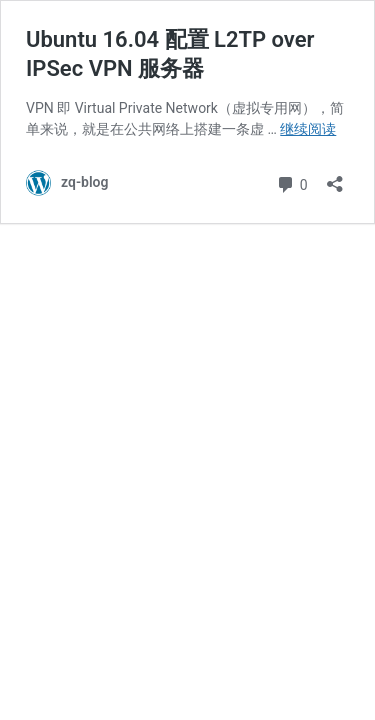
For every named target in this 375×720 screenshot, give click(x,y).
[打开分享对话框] (335, 177)
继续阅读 (308, 129)
